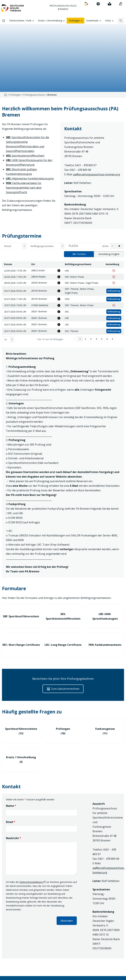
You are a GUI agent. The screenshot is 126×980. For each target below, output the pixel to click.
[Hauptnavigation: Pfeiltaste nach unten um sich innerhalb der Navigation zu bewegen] (63, 12)
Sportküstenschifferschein (25, 156)
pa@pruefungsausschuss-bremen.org (97, 174)
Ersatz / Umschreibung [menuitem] (51, 21)
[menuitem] (86, 4)
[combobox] (14, 246)
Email (11, 822)
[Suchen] (121, 21)
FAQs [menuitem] (109, 21)
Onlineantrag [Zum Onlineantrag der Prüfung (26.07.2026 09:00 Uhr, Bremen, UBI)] (114, 318)
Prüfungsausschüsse (34, 95)
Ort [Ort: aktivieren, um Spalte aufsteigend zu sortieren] (33, 264)
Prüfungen (15, 95)
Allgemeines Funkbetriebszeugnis (30, 178)
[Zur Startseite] (12, 9)
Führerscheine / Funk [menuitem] (22, 21)
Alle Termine (79, 254)
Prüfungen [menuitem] (76, 21)
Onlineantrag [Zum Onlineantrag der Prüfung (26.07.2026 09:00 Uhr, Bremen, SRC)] (114, 312)
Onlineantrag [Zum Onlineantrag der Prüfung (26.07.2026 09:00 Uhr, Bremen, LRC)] (114, 325)
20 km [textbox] (105, 246)
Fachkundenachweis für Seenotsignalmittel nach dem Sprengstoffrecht (24, 188)
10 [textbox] (5, 340)
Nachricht (13, 838)
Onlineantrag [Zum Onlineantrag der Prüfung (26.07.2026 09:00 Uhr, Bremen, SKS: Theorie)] (114, 331)
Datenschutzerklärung (31, 882)
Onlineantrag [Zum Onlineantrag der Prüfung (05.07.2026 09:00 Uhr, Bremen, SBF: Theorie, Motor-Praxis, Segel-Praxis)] (114, 291)
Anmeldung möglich (109, 254)
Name (11, 806)
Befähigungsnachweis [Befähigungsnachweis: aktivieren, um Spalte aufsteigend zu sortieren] (78, 264)
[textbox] (13, 246)
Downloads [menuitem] (94, 21)
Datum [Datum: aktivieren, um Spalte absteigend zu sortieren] (8, 264)
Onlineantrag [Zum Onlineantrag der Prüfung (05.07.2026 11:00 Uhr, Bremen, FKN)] (114, 299)
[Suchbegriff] (120, 21)
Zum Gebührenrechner (63, 689)
